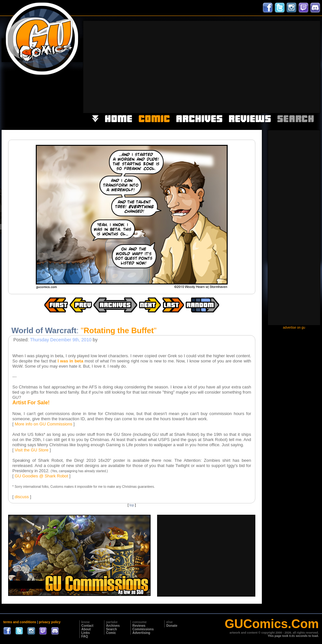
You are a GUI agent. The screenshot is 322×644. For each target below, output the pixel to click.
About (86, 629)
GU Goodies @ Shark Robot (41, 476)
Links (86, 633)
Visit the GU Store (32, 450)
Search (111, 629)
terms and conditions (20, 622)
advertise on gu (294, 328)
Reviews (139, 626)
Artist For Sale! (31, 403)
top (132, 505)
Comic (111, 633)
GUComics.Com (272, 624)
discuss (22, 497)
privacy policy (50, 622)
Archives (113, 626)
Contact (87, 626)
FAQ (85, 636)
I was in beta (70, 361)
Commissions (143, 629)
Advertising (141, 633)
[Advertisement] (236, 66)
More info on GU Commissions (43, 424)
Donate (172, 626)
